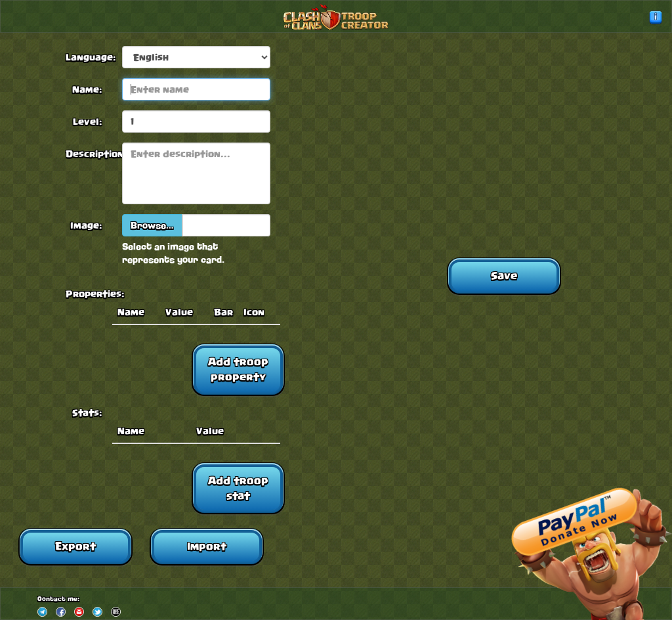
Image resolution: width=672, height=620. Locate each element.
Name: (87, 89)
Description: (89, 154)
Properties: (89, 294)
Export (75, 546)
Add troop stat (238, 488)
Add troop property (238, 369)
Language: (89, 57)
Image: (86, 225)
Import (207, 546)
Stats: (87, 412)
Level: (88, 122)
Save (504, 276)
